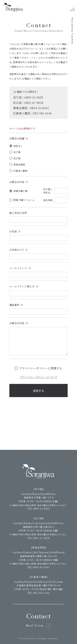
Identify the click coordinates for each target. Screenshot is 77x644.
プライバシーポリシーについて (38, 377)
